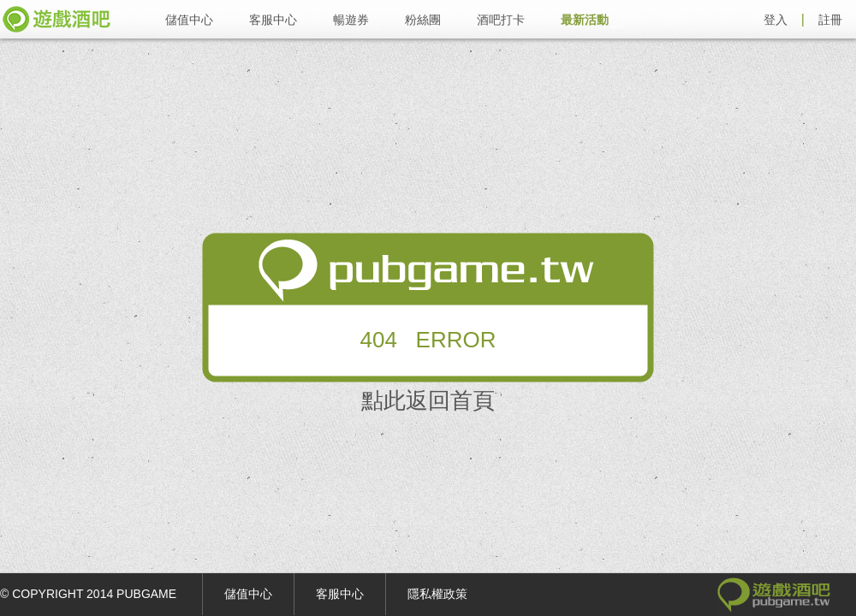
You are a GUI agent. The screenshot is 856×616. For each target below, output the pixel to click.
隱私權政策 (437, 594)
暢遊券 (351, 20)
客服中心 (273, 20)
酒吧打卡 (501, 20)
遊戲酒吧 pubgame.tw (56, 19)
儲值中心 (189, 20)
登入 (776, 20)
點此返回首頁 (428, 400)
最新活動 (585, 20)
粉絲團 (423, 20)
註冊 (830, 20)
